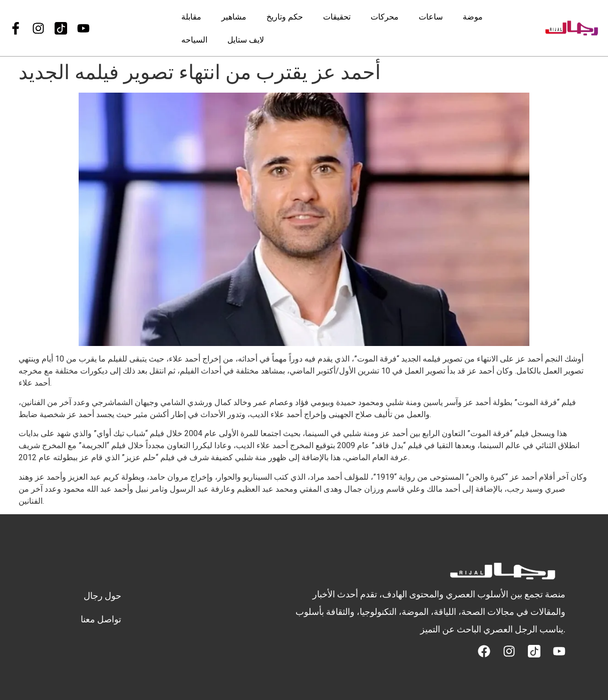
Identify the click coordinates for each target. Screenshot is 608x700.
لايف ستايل (246, 39)
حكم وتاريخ (285, 16)
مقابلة (191, 16)
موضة (473, 16)
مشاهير (234, 16)
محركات (385, 16)
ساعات (431, 16)
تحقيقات (337, 16)
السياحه (194, 39)
